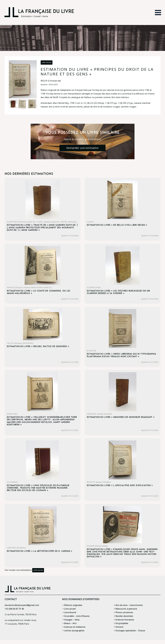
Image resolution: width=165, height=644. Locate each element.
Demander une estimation (82, 148)
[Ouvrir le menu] (158, 13)
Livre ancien (47, 63)
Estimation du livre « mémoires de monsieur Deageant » (121, 417)
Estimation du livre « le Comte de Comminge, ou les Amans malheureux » (39, 292)
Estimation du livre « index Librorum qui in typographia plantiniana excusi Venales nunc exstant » (122, 355)
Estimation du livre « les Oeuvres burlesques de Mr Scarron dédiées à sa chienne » (118, 292)
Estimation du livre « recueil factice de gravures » (38, 347)
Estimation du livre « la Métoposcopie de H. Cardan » (40, 551)
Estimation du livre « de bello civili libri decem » (117, 225)
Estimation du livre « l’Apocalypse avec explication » (120, 486)
